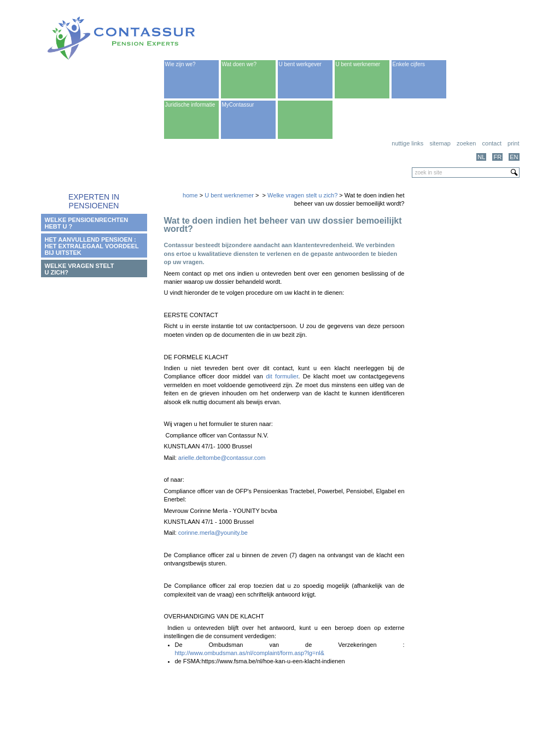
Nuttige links (407, 143)
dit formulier (282, 376)
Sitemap (440, 143)
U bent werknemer (358, 64)
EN (514, 157)
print (513, 143)
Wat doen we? (240, 64)
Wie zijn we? (180, 64)
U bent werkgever (300, 64)
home (190, 195)
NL (481, 157)
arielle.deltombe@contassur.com (222, 458)
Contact (492, 143)
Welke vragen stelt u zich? (302, 195)
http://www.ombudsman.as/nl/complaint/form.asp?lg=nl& (250, 653)
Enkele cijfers (409, 64)
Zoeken (466, 143)
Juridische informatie (190, 105)
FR (497, 157)
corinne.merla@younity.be (213, 533)
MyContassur (238, 105)
